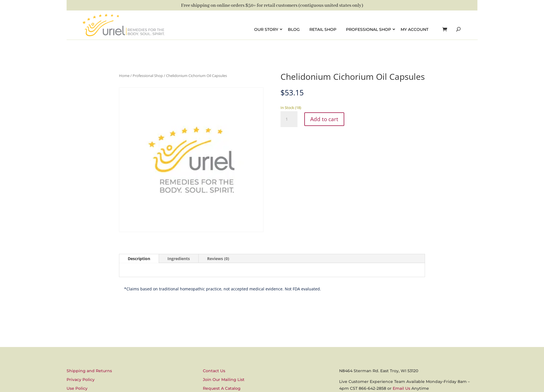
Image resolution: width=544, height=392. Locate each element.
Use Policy (77, 388)
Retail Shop (323, 29)
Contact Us (214, 371)
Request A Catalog (222, 388)
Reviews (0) (218, 259)
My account (415, 29)
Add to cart (325, 119)
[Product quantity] (289, 119)
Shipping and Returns (89, 371)
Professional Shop (368, 29)
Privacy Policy (81, 380)
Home (124, 76)
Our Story (266, 29)
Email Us (401, 388)
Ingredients (179, 259)
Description (139, 259)
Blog (294, 29)
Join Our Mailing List (224, 380)
